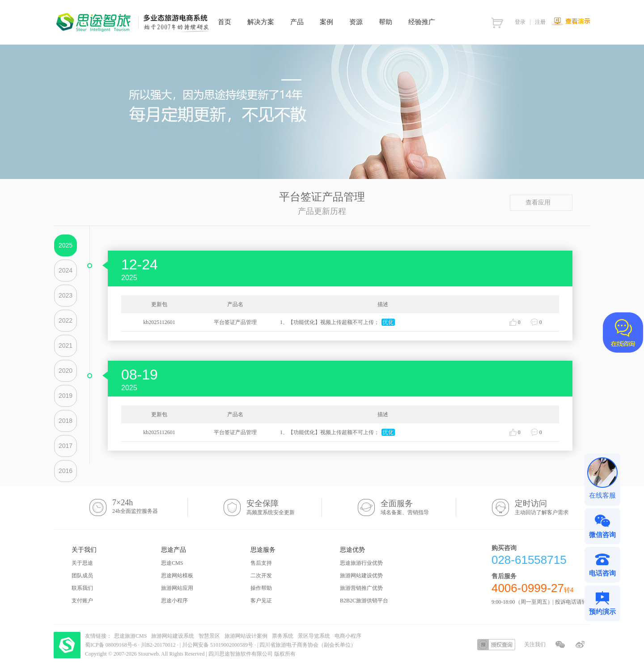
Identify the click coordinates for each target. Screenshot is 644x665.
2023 (66, 295)
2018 (66, 421)
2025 (66, 245)
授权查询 (496, 645)
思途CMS (172, 563)
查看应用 (541, 202)
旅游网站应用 (177, 588)
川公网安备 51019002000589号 (218, 645)
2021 (66, 345)
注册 (540, 22)
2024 (66, 270)
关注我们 (535, 644)
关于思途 (82, 563)
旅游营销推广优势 (361, 588)
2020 (66, 371)
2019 (66, 396)
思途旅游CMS (130, 636)
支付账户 (82, 601)
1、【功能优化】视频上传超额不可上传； (330, 322)
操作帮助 (261, 588)
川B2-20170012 (159, 645)
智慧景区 (209, 636)
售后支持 (261, 563)
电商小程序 (348, 636)
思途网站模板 (177, 575)
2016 (66, 471)
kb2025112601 (159, 322)
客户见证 (261, 601)
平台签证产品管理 (235, 322)
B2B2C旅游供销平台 (364, 601)
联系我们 (82, 588)
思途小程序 (174, 601)
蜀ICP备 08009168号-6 (112, 645)
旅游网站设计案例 (246, 636)
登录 (520, 22)
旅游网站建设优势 (361, 575)
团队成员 (82, 575)
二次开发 (261, 575)
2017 (66, 446)
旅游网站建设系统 (173, 636)
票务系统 (283, 636)
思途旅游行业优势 (361, 563)
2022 (66, 320)
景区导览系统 (314, 636)
